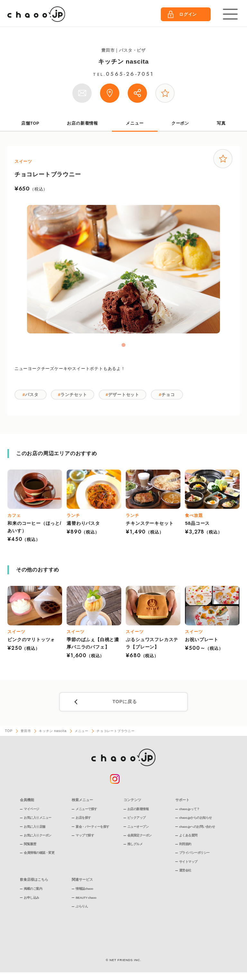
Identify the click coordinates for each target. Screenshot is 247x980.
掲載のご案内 (33, 889)
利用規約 (185, 844)
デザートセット (124, 395)
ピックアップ (137, 818)
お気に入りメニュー (38, 818)
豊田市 (26, 731)
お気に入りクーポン (38, 835)
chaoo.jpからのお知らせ (196, 818)
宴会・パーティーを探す (92, 827)
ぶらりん (82, 906)
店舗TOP (30, 123)
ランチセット (74, 395)
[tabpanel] (123, 269)
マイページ (32, 809)
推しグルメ (135, 844)
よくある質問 (188, 835)
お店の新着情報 (82, 123)
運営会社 (185, 870)
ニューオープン (138, 827)
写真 (221, 123)
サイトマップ (188, 862)
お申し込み (32, 898)
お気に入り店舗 (35, 827)
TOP (9, 731)
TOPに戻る (125, 702)
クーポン (180, 123)
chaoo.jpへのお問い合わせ (197, 827)
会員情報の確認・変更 (39, 853)
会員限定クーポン (140, 835)
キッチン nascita (123, 62)
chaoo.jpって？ (189, 809)
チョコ (168, 395)
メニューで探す (86, 809)
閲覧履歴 (30, 844)
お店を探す (83, 818)
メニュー (135, 123)
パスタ (32, 395)
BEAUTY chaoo (86, 898)
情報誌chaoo (84, 889)
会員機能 (27, 800)
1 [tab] (123, 345)
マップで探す (85, 835)
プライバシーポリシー (194, 853)
